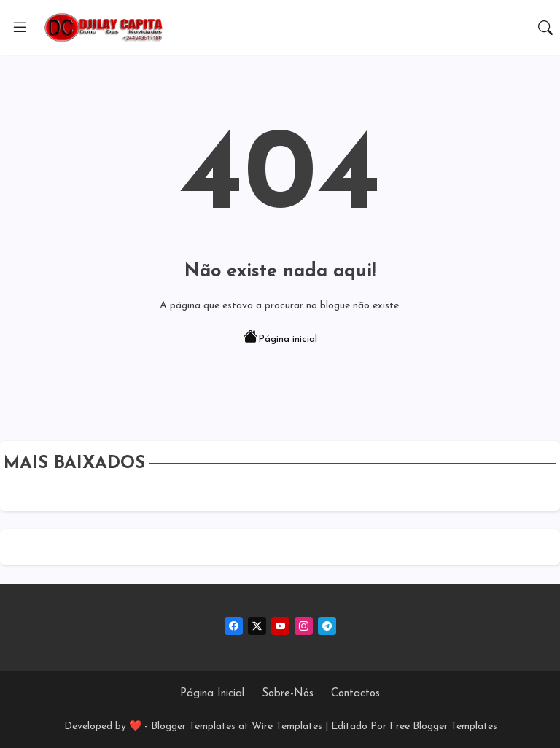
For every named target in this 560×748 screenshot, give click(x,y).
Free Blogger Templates (443, 726)
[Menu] (20, 28)
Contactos (355, 694)
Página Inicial (212, 694)
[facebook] (234, 626)
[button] (545, 28)
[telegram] (327, 626)
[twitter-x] (257, 626)
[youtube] (280, 626)
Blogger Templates (193, 726)
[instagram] (304, 626)
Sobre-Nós (288, 694)
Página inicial (280, 338)
